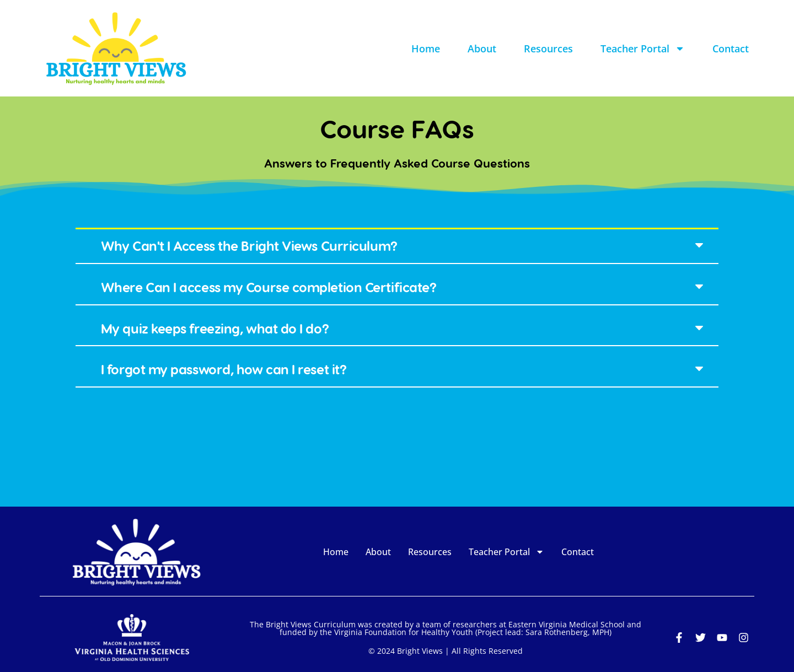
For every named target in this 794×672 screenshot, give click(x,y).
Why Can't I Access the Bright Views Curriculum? (249, 246)
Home (426, 49)
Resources (548, 49)
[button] (397, 247)
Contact (731, 49)
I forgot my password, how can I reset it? (224, 369)
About (482, 49)
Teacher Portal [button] (643, 49)
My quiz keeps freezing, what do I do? (215, 328)
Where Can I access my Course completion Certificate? (269, 287)
